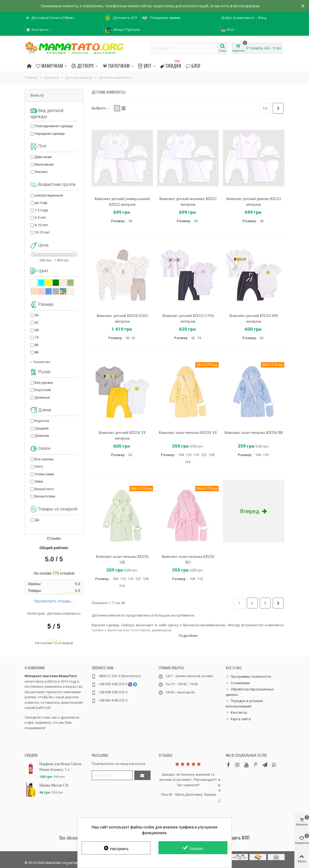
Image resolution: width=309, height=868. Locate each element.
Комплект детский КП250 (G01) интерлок (122, 319)
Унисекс (41, 172)
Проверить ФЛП (236, 838)
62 (36, 322)
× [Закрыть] (303, 6)
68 (36, 330)
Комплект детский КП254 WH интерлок (254, 319)
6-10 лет (41, 225)
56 (36, 315)
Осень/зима (44, 474)
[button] (51, 18)
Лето (39, 466)
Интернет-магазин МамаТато (51, 676)
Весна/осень (45, 496)
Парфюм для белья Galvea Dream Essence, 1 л (60, 767)
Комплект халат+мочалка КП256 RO (188, 559)
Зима (39, 481)
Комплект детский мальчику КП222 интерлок (188, 202)
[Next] (278, 108)
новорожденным (49, 195)
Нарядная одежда (50, 134)
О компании (35, 668)
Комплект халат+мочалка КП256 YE (188, 433)
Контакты (236, 713)
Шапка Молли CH (54, 785)
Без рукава (44, 383)
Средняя (42, 428)
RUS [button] (229, 30)
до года (41, 203)
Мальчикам (44, 164)
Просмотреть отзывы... (54, 601)
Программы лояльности (248, 677)
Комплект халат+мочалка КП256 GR (122, 559)
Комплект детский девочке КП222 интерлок (254, 202)
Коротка (42, 421)
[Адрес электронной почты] (112, 775)
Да (37, 520)
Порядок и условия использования (244, 703)
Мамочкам (49, 65)
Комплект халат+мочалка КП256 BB (254, 433)
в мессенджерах (245, 6)
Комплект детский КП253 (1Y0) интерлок (188, 319)
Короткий (43, 390)
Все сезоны (44, 459)
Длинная (42, 436)
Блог (193, 65)
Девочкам (43, 157)
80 (36, 345)
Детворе (83, 65)
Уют (145, 65)
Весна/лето (44, 489)
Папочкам (116, 65)
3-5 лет (40, 217)
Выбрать (101, 108)
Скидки (171, 65)
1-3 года (41, 210)
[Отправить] (142, 775)
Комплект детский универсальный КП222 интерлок (122, 202)
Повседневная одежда (54, 126)
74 (36, 337)
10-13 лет (42, 232)
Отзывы (165, 755)
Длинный (42, 397)
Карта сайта (238, 719)
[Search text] (184, 48)
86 (36, 352)
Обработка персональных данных (250, 692)
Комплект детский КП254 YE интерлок (122, 435)
